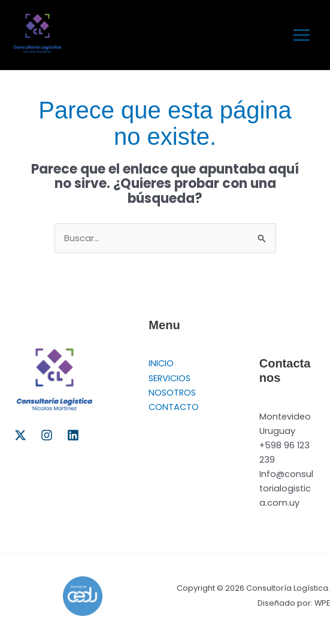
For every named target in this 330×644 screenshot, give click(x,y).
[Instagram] (47, 435)
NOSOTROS (172, 393)
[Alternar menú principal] (302, 35)
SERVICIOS (169, 378)
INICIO (161, 363)
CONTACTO (174, 407)
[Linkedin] (73, 435)
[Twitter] (20, 435)
